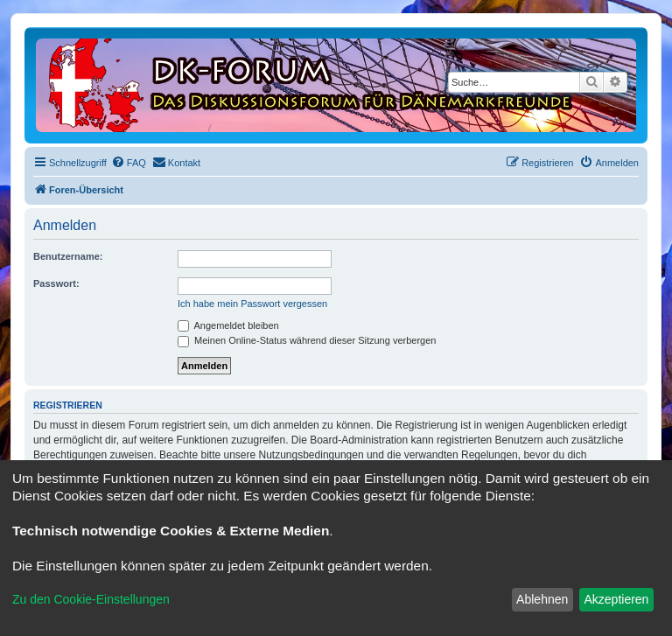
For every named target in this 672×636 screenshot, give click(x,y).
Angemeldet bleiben (228, 325)
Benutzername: (68, 256)
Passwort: (56, 283)
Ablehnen (542, 599)
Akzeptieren (616, 599)
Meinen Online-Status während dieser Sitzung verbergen (307, 340)
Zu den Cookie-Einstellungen (91, 599)
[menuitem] (129, 163)
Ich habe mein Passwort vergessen (252, 304)
